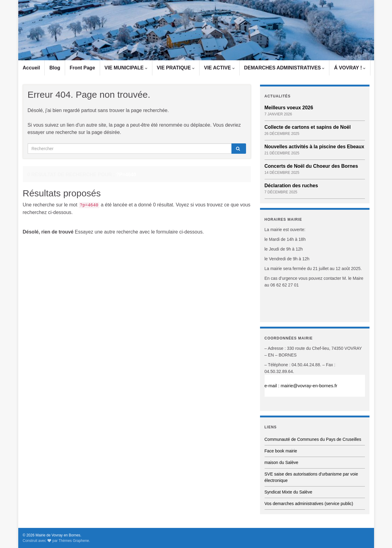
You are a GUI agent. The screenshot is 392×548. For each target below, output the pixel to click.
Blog (55, 68)
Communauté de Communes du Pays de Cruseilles (313, 439)
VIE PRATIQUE (176, 68)
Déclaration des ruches (291, 186)
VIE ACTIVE (219, 68)
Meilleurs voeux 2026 (289, 108)
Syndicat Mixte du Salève (288, 492)
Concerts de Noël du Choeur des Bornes (311, 166)
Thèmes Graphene (74, 541)
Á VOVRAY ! (350, 68)
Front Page (82, 68)
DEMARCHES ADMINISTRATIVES (284, 68)
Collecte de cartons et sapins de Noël (308, 127)
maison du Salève (281, 462)
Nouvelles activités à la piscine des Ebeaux (314, 147)
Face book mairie (281, 451)
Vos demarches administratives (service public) (309, 504)
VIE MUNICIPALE (126, 68)
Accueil (31, 68)
